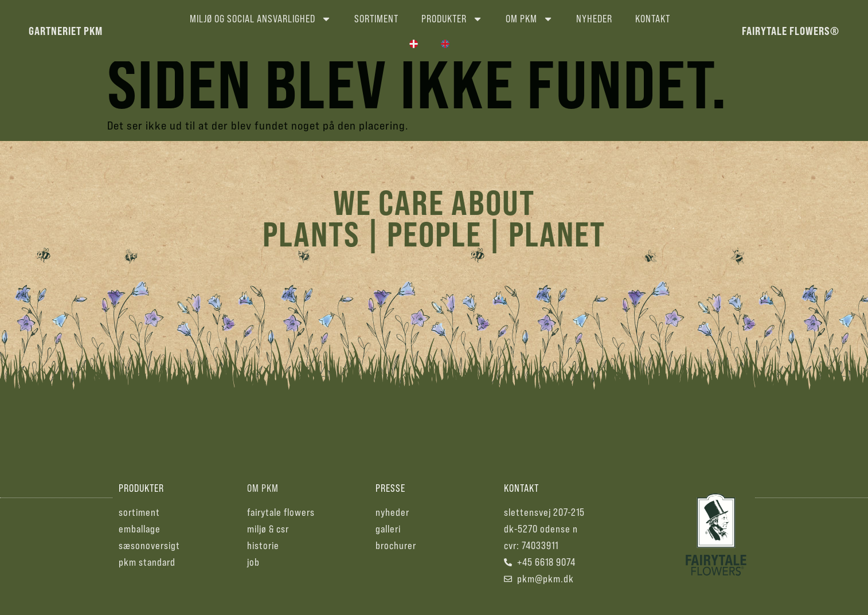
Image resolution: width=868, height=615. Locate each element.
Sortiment (376, 19)
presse (390, 497)
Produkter (452, 19)
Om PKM (529, 19)
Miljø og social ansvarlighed (261, 19)
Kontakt (653, 19)
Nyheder (594, 19)
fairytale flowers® (791, 31)
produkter (141, 497)
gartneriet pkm (66, 31)
